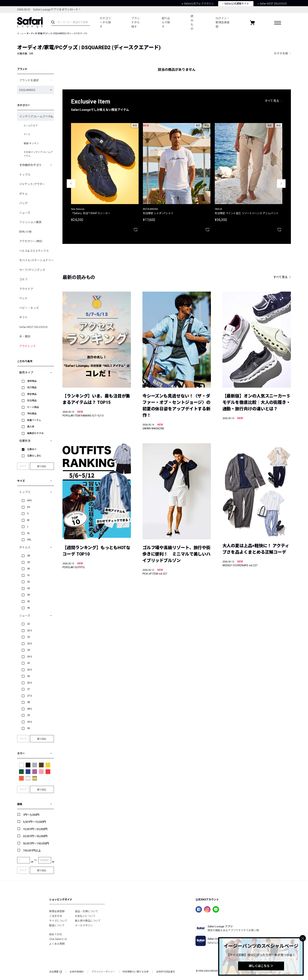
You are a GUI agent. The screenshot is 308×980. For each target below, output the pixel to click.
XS (29, 507)
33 (28, 588)
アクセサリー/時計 (31, 241)
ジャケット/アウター (32, 184)
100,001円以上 (32, 850)
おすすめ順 (281, 53)
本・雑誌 (25, 336)
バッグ (23, 203)
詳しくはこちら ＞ (261, 966)
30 (28, 569)
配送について (57, 925)
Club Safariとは (58, 939)
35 (28, 601)
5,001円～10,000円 (34, 822)
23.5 (29, 644)
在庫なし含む (34, 456)
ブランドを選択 (29, 80)
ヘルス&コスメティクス (34, 251)
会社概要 (56, 972)
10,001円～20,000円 (35, 829)
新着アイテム (34, 420)
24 (28, 650)
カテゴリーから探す (105, 22)
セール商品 (33, 407)
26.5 (29, 683)
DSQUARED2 (27, 90)
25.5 (29, 670)
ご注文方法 (56, 916)
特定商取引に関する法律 (135, 972)
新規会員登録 (57, 911)
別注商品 (32, 401)
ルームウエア (31, 126)
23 (28, 637)
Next (281, 184)
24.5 (29, 657)
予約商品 (32, 414)
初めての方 (56, 934)
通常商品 (32, 381)
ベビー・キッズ (29, 308)
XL (29, 533)
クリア (23, 466)
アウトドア (26, 289)
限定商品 (32, 394)
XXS (29, 500)
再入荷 (31, 427)
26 (28, 676)
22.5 (29, 631)
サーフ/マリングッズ (32, 270)
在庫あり (32, 449)
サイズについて (58, 921)
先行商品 (32, 388)
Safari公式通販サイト (236, 4)
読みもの (192, 22)
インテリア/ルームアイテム (36, 116)
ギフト (23, 317)
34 (28, 595)
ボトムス (25, 547)
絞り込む (42, 466)
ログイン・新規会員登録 (223, 22)
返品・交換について (86, 911)
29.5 (29, 722)
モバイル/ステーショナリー (36, 260)
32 (28, 582)
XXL (29, 540)
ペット (23, 298)
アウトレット (28, 346)
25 (28, 663)
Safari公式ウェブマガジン (198, 4)
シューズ (25, 213)
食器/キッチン (31, 143)
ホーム (20, 33)
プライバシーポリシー (103, 972)
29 (28, 562)
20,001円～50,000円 (35, 836)
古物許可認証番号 (166, 972)
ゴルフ (23, 279)
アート (27, 134)
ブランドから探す (135, 22)
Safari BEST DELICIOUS (272, 4)
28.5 (29, 709)
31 (28, 575)
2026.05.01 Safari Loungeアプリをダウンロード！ (49, 10)
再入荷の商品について (88, 921)
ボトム (23, 194)
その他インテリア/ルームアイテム (38, 154)
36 (28, 608)
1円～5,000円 (31, 815)
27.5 (29, 696)
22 (28, 624)
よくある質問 (57, 944)
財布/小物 (25, 232)
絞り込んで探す (166, 22)
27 (28, 689)
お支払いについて (85, 916)
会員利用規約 (77, 972)
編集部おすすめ (35, 433)
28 (28, 556)
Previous (71, 184)
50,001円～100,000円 (36, 843)
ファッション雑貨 (30, 222)
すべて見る (272, 101)
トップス (25, 175)
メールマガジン (84, 925)
